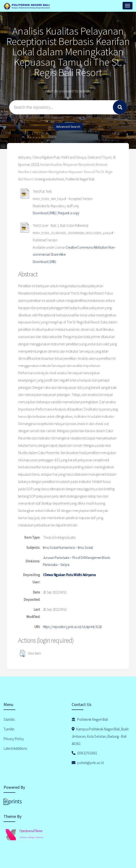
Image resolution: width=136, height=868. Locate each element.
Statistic (9, 719)
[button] (22, 653)
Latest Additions (15, 748)
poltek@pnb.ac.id (88, 763)
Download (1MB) (44, 262)
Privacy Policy (14, 739)
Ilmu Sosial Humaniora (59, 547)
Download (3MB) (44, 213)
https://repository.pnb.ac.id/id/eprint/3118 (72, 627)
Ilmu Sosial (85, 547)
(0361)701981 (84, 753)
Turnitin (9, 729)
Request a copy (69, 213)
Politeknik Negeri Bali (90, 719)
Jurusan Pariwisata (56, 558)
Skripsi (65, 565)
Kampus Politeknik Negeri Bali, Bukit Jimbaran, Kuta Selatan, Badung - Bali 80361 (100, 736)
